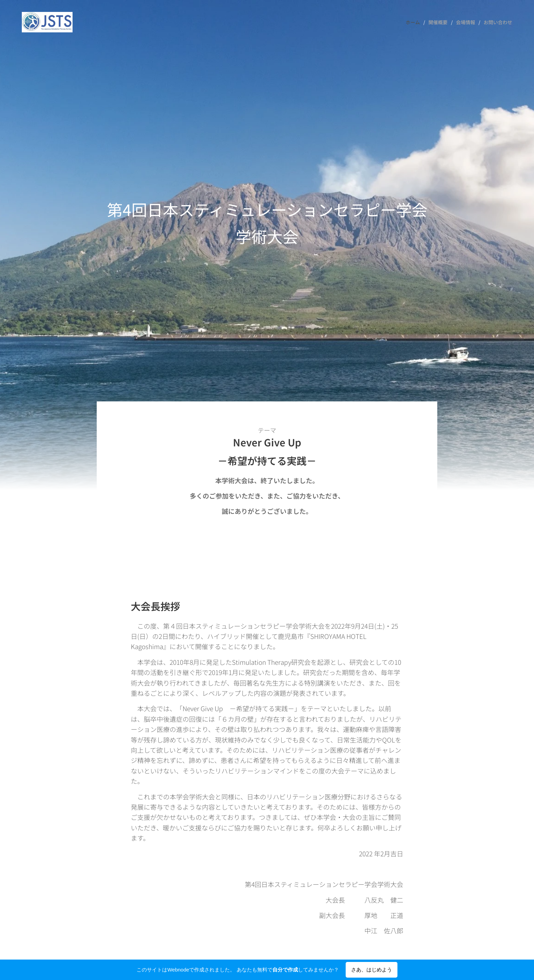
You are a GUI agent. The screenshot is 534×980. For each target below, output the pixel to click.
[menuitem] (414, 22)
